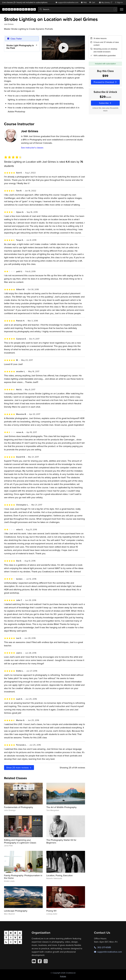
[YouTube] (34, 961)
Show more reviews (19, 768)
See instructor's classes (32, 148)
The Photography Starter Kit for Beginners (61, 841)
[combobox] (78, 9)
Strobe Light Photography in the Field (20, 47)
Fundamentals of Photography (19, 807)
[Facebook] (40, 961)
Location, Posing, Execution (59, 875)
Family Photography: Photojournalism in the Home (23, 877)
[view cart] (93, 2)
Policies (63, 976)
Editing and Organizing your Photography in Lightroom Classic (20, 841)
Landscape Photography (16, 911)
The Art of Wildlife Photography (61, 807)
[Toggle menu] (122, 9)
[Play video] (63, 48)
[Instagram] (46, 961)
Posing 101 (51, 911)
